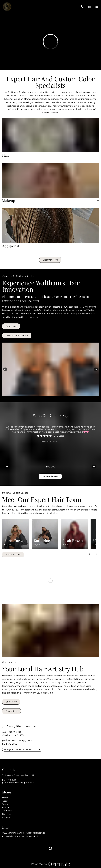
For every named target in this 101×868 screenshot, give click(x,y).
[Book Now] (7, 814)
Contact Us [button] (11, 711)
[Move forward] (96, 554)
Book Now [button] (11, 326)
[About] (5, 801)
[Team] (5, 804)
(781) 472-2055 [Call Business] (10, 744)
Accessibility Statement (14, 836)
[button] (92, 7)
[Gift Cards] (7, 811)
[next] (96, 369)
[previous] (5, 369)
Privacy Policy (33, 836)
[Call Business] (85, 7)
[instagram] (50, 849)
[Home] (5, 798)
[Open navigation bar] (97, 7)
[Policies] (6, 807)
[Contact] (6, 817)
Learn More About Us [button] (17, 335)
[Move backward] (90, 554)
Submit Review (50, 476)
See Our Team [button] (13, 555)
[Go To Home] (7, 7)
